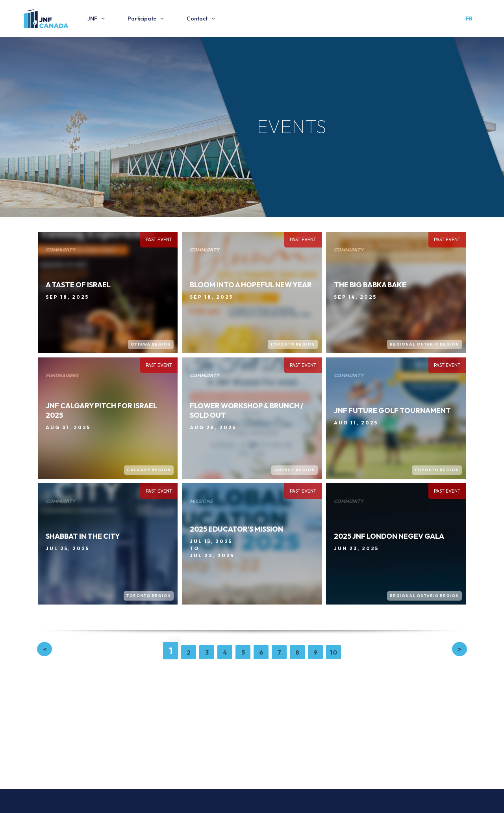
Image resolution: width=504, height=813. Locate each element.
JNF (92, 19)
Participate (142, 19)
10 (334, 652)
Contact (197, 19)
